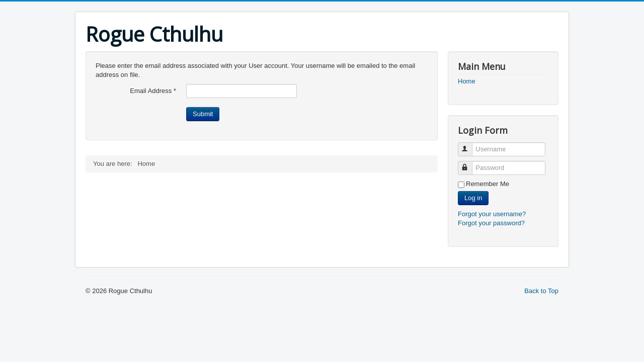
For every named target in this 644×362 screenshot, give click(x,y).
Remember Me (488, 184)
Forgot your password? (491, 223)
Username (470, 145)
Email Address (153, 91)
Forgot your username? (492, 214)
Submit (203, 114)
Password (470, 164)
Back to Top (541, 291)
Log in (473, 198)
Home (467, 81)
